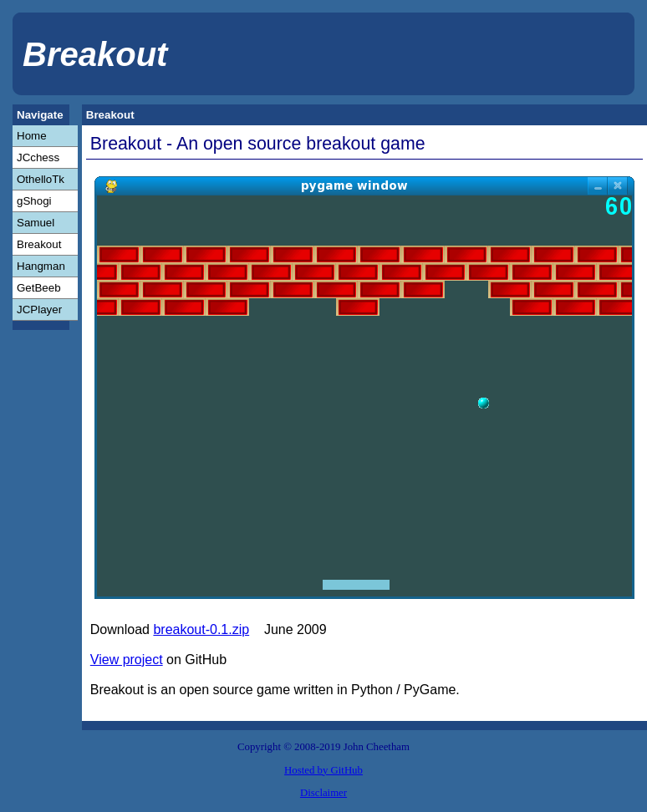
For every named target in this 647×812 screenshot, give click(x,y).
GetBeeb (39, 288)
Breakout (39, 244)
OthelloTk (41, 179)
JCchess (38, 157)
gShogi (34, 201)
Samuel (36, 223)
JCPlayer (39, 310)
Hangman (41, 266)
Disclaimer (323, 793)
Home (32, 136)
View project (127, 660)
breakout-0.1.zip (201, 629)
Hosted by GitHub (323, 770)
